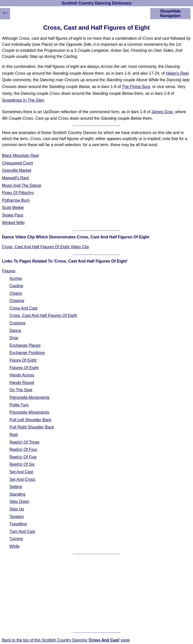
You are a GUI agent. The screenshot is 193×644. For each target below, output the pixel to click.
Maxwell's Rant (15, 178)
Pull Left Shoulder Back (30, 420)
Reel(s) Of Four (23, 449)
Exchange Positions (27, 353)
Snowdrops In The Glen (23, 100)
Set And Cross (22, 479)
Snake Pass (13, 215)
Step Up (17, 509)
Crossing (17, 323)
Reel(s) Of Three (25, 442)
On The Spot (21, 390)
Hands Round (22, 383)
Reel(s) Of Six (22, 464)
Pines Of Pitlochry (18, 193)
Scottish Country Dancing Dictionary (96, 3)
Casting (16, 286)
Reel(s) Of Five (23, 457)
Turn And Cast (22, 531)
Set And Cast (21, 472)
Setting (16, 487)
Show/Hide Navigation (170, 13)
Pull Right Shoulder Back (32, 427)
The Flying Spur (136, 87)
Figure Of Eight (23, 360)
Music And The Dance (22, 185)
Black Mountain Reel (20, 156)
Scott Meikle (13, 208)
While (15, 546)
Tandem (17, 517)
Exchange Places (25, 345)
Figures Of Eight (24, 368)
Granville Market (17, 170)
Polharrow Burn (16, 200)
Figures (9, 271)
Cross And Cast (23, 308)
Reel (14, 435)
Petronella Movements (30, 397)
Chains (16, 293)
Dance (15, 331)
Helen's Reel (177, 73)
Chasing (17, 301)
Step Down (19, 502)
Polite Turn (19, 405)
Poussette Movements (29, 412)
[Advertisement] (97, 593)
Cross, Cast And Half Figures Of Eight (43, 315)
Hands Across (22, 375)
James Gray (162, 112)
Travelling (18, 524)
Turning (16, 539)
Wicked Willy (13, 223)
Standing (17, 494)
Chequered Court (17, 163)
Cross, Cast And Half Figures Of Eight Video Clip (45, 247)
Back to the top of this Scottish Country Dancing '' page (66, 640)
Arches (16, 278)
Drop (14, 338)
